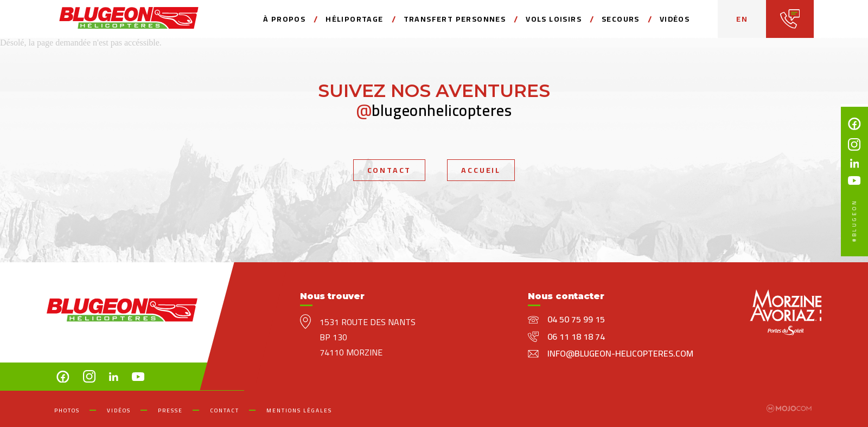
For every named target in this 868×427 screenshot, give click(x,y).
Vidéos (675, 19)
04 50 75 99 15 (576, 319)
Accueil (481, 170)
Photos (67, 410)
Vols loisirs (554, 19)
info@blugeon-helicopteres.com (620, 353)
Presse (170, 410)
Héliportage (354, 19)
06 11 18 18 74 (576, 337)
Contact (390, 170)
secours (621, 19)
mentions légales (299, 410)
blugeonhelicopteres (434, 110)
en (742, 19)
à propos (284, 19)
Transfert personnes (455, 19)
